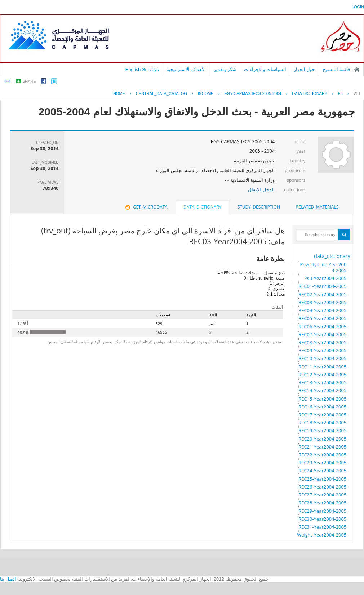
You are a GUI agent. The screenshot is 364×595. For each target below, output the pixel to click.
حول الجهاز (305, 69)
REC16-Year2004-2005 (322, 407)
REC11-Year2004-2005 (322, 367)
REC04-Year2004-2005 (322, 310)
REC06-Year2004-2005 (322, 327)
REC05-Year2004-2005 (322, 318)
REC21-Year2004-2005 (322, 447)
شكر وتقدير (225, 69)
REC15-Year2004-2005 (322, 399)
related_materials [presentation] (317, 207)
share (29, 81)
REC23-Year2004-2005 (322, 463)
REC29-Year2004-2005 (322, 511)
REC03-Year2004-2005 (322, 302)
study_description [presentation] (259, 207)
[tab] (317, 207)
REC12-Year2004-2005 (322, 375)
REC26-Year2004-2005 (322, 487)
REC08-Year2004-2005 (322, 342)
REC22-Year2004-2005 (322, 455)
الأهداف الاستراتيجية (186, 69)
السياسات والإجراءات (265, 69)
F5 (340, 93)
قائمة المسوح (336, 69)
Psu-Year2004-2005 (325, 278)
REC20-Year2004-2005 (322, 439)
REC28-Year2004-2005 (322, 503)
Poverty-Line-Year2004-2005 (323, 267)
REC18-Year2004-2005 (322, 423)
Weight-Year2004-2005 (322, 535)
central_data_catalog (161, 93)
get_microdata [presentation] (146, 207)
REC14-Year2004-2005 (322, 390)
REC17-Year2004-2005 (322, 415)
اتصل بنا (8, 579)
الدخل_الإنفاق (261, 189)
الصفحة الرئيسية (357, 70)
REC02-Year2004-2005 (322, 294)
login (358, 7)
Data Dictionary (310, 93)
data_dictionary (332, 256)
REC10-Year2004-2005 (322, 358)
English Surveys (142, 69)
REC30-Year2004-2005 (322, 519)
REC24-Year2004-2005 (322, 471)
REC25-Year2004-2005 (322, 479)
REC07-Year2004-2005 (322, 334)
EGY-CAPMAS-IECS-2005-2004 (253, 93)
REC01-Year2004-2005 (322, 286)
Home (119, 93)
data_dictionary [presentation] (202, 207)
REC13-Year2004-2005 (322, 382)
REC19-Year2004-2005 (322, 430)
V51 (357, 93)
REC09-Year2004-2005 (322, 350)
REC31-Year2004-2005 (322, 527)
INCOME (206, 93)
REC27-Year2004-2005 (322, 495)
